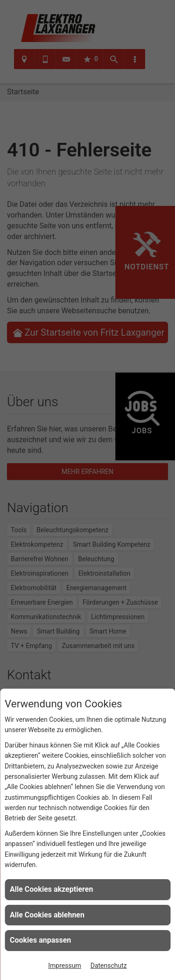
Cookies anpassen (40, 940)
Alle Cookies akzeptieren (51, 889)
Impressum (64, 966)
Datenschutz (109, 966)
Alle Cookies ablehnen (47, 915)
